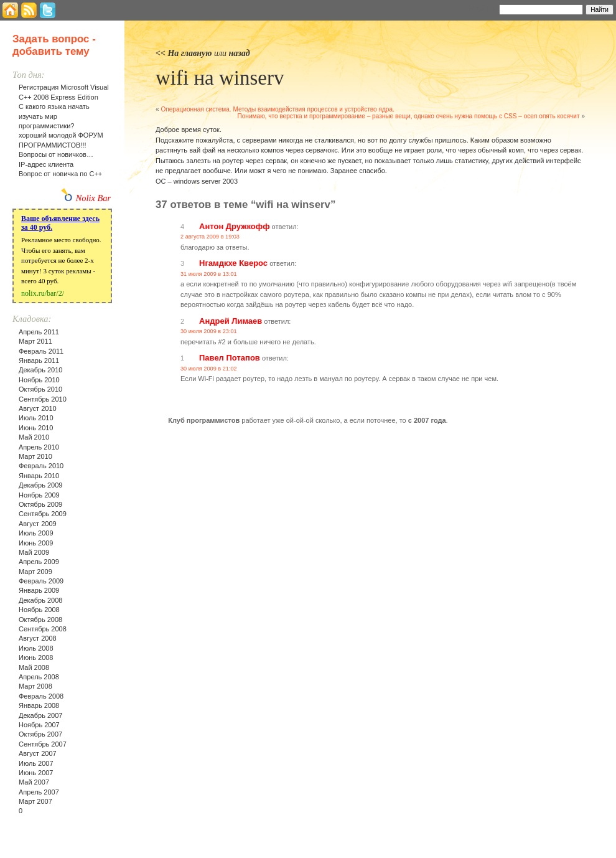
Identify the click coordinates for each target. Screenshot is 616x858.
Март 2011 (35, 341)
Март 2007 (35, 801)
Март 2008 (35, 686)
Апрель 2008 (39, 677)
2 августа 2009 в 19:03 (210, 237)
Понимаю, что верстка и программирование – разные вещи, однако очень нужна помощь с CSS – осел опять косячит (408, 116)
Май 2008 (34, 667)
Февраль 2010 (41, 466)
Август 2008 (38, 638)
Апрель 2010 (39, 447)
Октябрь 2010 (40, 389)
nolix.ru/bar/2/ (43, 293)
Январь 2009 (39, 590)
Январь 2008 (39, 705)
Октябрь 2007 (40, 734)
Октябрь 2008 (40, 620)
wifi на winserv (220, 78)
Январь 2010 (39, 476)
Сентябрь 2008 (43, 629)
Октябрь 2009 (40, 504)
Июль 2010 (36, 418)
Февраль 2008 (41, 696)
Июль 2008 (36, 648)
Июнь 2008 (36, 658)
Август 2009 (38, 524)
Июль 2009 (36, 533)
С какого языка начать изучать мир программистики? (54, 116)
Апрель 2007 (39, 792)
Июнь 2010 (36, 428)
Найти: (483, 9)
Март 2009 (35, 572)
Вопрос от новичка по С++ (60, 174)
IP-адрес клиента (46, 164)
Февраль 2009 (41, 581)
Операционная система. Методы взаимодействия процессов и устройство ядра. (277, 109)
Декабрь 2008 (40, 600)
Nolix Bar (93, 198)
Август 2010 (38, 408)
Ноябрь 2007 (39, 725)
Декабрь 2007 (40, 715)
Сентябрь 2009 (43, 514)
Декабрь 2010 (40, 370)
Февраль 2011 (41, 351)
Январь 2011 (39, 361)
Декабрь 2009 (40, 485)
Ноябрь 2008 (39, 610)
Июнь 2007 (36, 773)
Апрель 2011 (39, 332)
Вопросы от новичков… (56, 154)
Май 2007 (34, 782)
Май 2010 (34, 437)
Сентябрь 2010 (43, 399)
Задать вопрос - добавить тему (54, 45)
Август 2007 (38, 753)
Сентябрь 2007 (43, 744)
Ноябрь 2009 (39, 495)
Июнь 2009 (36, 543)
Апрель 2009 (39, 562)
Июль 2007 (36, 763)
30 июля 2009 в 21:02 (209, 369)
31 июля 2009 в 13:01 (209, 274)
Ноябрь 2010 (39, 380)
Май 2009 (34, 552)
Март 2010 (35, 456)
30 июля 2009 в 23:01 (209, 331)
